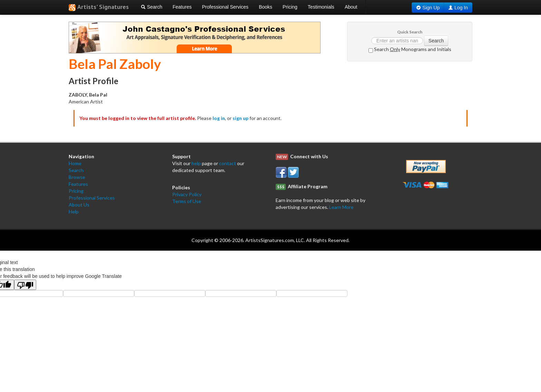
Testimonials (321, 7)
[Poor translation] (25, 285)
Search (151, 7)
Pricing (290, 7)
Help (74, 212)
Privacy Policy (187, 194)
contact (228, 163)
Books (265, 7)
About (351, 7)
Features (182, 7)
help (196, 163)
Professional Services (225, 7)
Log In (461, 8)
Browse (77, 177)
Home (75, 163)
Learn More (341, 207)
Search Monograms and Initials (410, 49)
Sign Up (431, 8)
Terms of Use (187, 201)
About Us (79, 205)
